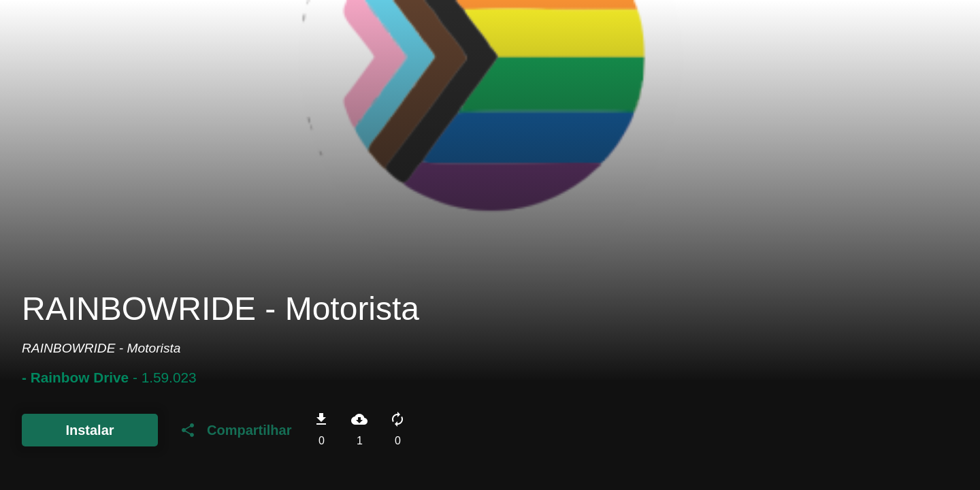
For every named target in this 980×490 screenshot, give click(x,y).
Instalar (89, 430)
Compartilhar (235, 430)
